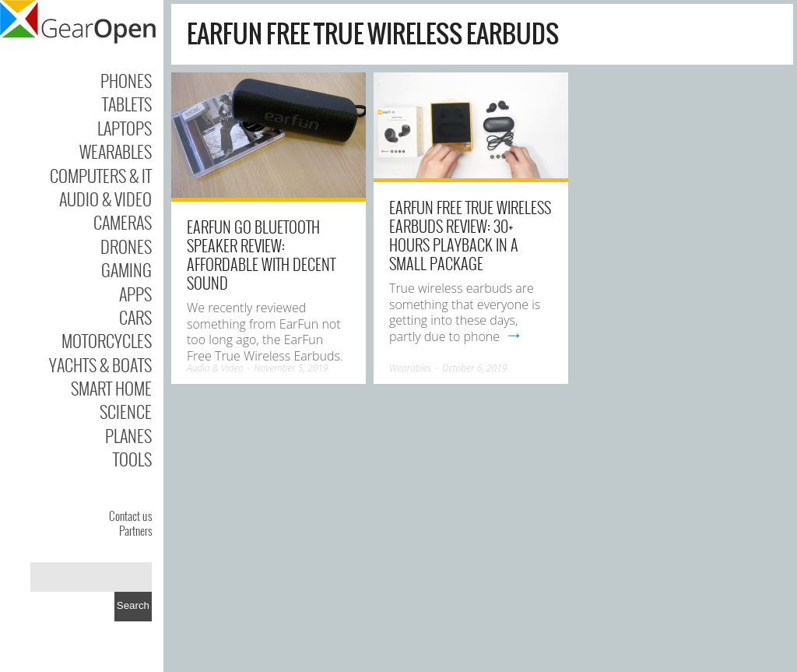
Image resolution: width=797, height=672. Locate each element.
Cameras (123, 222)
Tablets (127, 104)
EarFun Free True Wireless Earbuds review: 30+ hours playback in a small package (470, 235)
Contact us (130, 515)
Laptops (125, 128)
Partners (135, 530)
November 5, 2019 (291, 368)
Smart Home (111, 388)
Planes (128, 435)
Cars (135, 317)
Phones (126, 80)
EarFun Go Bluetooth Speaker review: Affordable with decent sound (261, 255)
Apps (135, 294)
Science (126, 411)
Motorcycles (107, 340)
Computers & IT (101, 175)
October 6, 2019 (475, 368)
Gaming (126, 269)
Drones (126, 246)
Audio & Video (105, 199)
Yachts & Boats (100, 364)
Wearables (116, 151)
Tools (132, 459)
